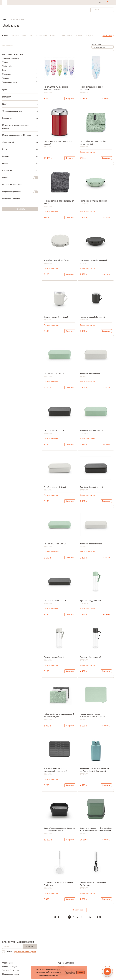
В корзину (70, 99)
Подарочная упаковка (19, 192)
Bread (53, 35)
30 (90, 917)
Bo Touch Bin (41, 35)
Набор (19, 178)
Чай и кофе (7, 66)
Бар (4, 70)
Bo (31, 35)
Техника (6, 78)
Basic (24, 35)
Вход (100, 2)
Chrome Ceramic (66, 35)
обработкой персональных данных (25, 952)
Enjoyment (90, 35)
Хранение (7, 74)
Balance (15, 35)
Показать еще (78, 910)
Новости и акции (9, 967)
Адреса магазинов (66, 963)
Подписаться (30, 946)
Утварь (5, 62)
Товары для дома (10, 82)
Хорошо (80, 972)
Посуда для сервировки (13, 54)
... (86, 917)
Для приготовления (11, 58)
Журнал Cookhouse (11, 970)
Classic (79, 35)
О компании (7, 963)
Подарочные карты (11, 974)
